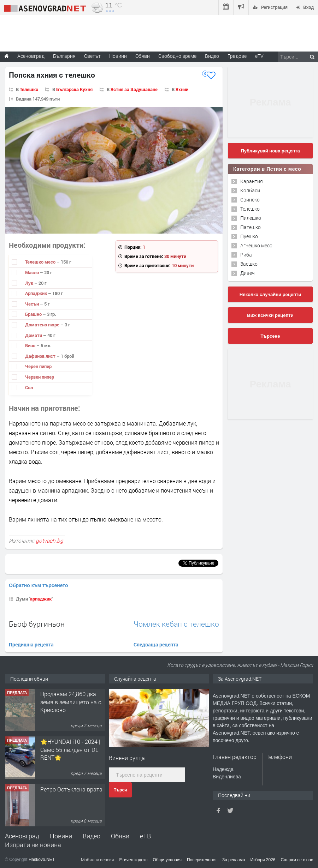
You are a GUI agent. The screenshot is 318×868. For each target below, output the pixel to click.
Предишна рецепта (31, 644)
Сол (29, 387)
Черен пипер (38, 366)
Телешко (29, 89)
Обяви (120, 836)
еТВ (145, 836)
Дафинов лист (41, 356)
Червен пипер (40, 377)
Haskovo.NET (42, 860)
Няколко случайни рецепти (270, 294)
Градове (237, 56)
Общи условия (167, 860)
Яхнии (182, 89)
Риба (246, 255)
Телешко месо (41, 262)
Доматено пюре (43, 325)
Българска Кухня (74, 89)
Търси (120, 790)
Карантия (252, 181)
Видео (92, 836)
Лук (30, 283)
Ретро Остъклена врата (71, 789)
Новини (118, 56)
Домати (34, 335)
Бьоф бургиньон (37, 624)
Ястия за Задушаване (134, 89)
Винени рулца (127, 758)
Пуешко (249, 236)
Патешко (251, 227)
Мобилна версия (98, 860)
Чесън (33, 304)
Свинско (250, 200)
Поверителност (202, 860)
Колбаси (250, 190)
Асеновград (22, 836)
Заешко (249, 264)
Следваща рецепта (156, 644)
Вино (31, 345)
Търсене (270, 336)
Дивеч (247, 273)
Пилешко (251, 218)
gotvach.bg (49, 541)
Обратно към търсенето (39, 585)
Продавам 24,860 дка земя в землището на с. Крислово (71, 702)
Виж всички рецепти (270, 315)
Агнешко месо (256, 245)
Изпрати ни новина (33, 845)
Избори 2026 (263, 860)
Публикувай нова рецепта (270, 151)
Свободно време (177, 56)
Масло (33, 272)
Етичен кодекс (134, 860)
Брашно (34, 314)
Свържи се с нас (297, 860)
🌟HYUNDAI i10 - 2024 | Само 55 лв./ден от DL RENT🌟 (70, 749)
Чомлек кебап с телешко (176, 624)
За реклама (234, 860)
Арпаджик (37, 293)
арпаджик (41, 599)
